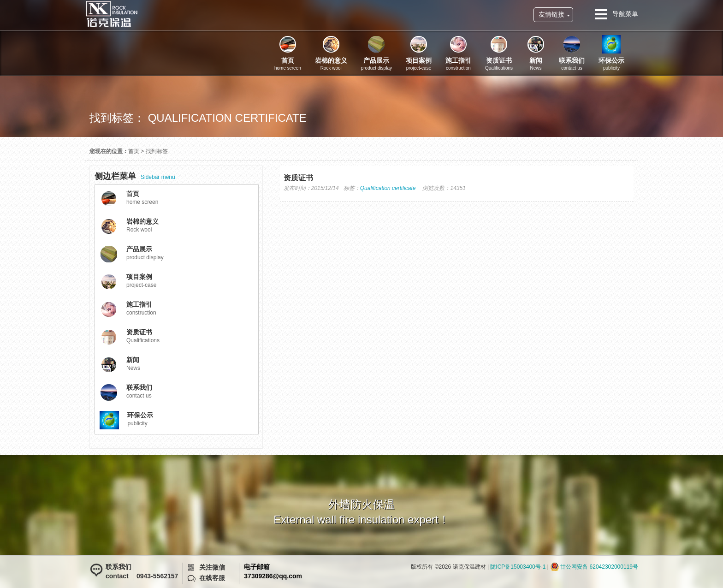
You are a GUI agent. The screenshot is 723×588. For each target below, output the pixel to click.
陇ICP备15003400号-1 (518, 567)
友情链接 (551, 14)
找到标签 (157, 151)
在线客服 (212, 578)
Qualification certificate (388, 188)
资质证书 (298, 178)
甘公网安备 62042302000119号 (599, 567)
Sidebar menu (135, 176)
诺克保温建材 (111, 14)
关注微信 (212, 567)
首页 (134, 151)
